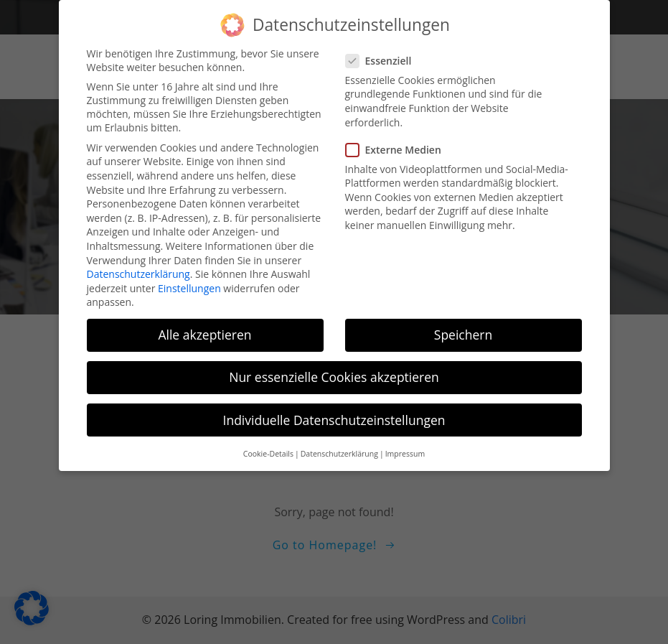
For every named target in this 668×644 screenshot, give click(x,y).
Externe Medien (398, 143)
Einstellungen (189, 282)
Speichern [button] (463, 329)
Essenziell (383, 54)
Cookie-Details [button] (268, 447)
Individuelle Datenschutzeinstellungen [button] (334, 414)
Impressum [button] (405, 447)
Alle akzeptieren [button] (204, 329)
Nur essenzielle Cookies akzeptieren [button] (334, 371)
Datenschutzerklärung (138, 267)
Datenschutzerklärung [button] (339, 447)
